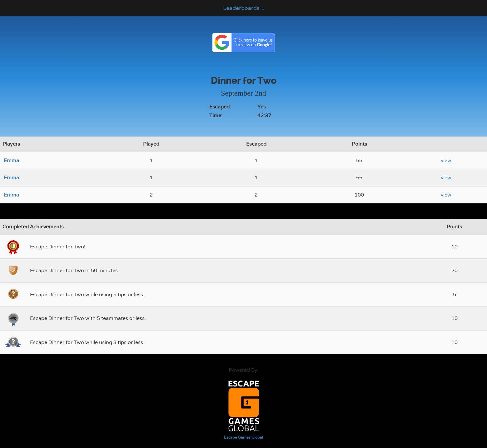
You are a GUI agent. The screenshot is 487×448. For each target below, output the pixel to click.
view (446, 160)
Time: (216, 115)
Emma (11, 160)
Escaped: (220, 107)
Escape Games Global (243, 437)
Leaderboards (244, 8)
